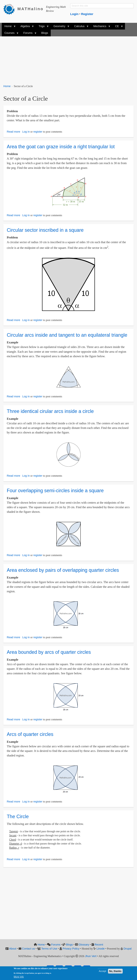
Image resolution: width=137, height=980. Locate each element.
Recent (99, 945)
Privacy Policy (71, 949)
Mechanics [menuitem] (101, 27)
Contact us (28, 949)
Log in (26, 132)
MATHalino (31, 9)
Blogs (70, 945)
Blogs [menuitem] (45, 33)
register (38, 132)
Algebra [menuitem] (26, 27)
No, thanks (115, 972)
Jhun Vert (91, 956)
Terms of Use (49, 949)
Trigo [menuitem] (42, 27)
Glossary (84, 945)
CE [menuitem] (118, 27)
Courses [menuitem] (10, 34)
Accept (102, 972)
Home (7, 86)
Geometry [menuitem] (60, 27)
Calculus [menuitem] (80, 27)
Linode (101, 949)
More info (19, 977)
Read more (14, 132)
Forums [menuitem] (29, 34)
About (13, 949)
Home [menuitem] (9, 27)
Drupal (128, 949)
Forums (56, 945)
